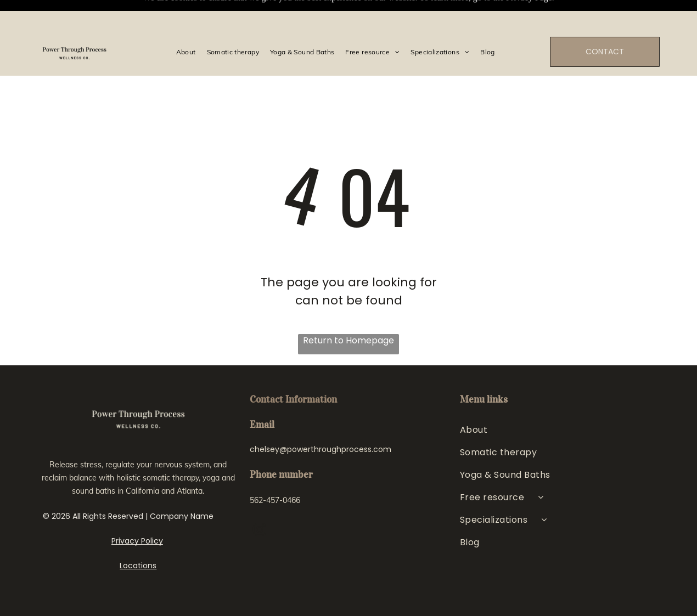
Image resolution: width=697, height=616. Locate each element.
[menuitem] (186, 24)
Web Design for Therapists (310, 594)
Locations (138, 538)
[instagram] (259, 504)
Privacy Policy (137, 513)
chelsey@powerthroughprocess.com (321, 422)
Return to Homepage (348, 313)
